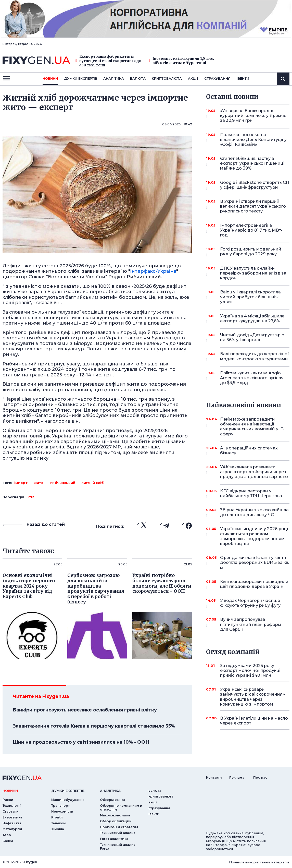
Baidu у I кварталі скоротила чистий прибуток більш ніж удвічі (250, 297)
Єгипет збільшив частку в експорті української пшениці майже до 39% (252, 163)
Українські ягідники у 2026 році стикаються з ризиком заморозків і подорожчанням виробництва (254, 536)
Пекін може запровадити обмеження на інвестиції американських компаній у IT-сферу (252, 427)
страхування (217, 78)
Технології (12, 806)
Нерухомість (62, 811)
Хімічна (58, 829)
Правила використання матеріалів (259, 862)
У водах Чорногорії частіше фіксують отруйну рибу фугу (250, 603)
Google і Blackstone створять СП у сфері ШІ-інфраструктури (255, 185)
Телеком (59, 823)
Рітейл (57, 817)
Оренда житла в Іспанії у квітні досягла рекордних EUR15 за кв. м (255, 562)
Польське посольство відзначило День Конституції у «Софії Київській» (253, 140)
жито (39, 483)
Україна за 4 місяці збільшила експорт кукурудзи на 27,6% (252, 319)
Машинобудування (68, 800)
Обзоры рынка (113, 800)
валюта (138, 78)
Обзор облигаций (116, 821)
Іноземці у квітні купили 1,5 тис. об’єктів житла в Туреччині (181, 61)
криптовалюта (167, 78)
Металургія (12, 829)
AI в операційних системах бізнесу (249, 451)
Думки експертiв (81, 78)
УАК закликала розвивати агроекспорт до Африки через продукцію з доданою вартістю (254, 472)
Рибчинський (62, 483)
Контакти (214, 777)
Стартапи (11, 811)
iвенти (243, 78)
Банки (8, 841)
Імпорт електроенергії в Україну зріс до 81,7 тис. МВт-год (251, 230)
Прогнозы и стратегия (119, 827)
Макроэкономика (115, 815)
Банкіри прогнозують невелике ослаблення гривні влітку (85, 710)
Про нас (260, 777)
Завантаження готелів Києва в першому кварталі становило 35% (94, 726)
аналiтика (110, 791)
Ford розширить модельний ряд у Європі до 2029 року (251, 252)
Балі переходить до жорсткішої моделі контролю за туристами (255, 357)
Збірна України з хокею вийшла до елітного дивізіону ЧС (254, 513)
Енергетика (12, 817)
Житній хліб (93, 483)
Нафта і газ (12, 823)
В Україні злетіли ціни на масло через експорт (254, 721)
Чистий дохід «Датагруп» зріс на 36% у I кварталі (252, 338)
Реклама (237, 777)
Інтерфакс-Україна (153, 271)
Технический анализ (118, 833)
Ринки (8, 800)
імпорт (21, 483)
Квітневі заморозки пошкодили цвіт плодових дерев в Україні (254, 584)
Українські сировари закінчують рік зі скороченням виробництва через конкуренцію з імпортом (253, 697)
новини (50, 78)
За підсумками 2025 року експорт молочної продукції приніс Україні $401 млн (251, 670)
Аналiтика (114, 78)
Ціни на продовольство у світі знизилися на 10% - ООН (81, 742)
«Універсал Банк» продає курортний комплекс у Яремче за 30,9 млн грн (253, 116)
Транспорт (60, 806)
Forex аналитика (114, 839)
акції (193, 78)
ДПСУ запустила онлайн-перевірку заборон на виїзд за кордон (253, 273)
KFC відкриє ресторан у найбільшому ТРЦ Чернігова (251, 494)
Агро (7, 835)
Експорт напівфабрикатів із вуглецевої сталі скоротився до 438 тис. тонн (108, 61)
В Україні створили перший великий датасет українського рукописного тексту (253, 206)
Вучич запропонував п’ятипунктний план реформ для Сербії (251, 624)
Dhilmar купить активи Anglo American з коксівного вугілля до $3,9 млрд (252, 378)
